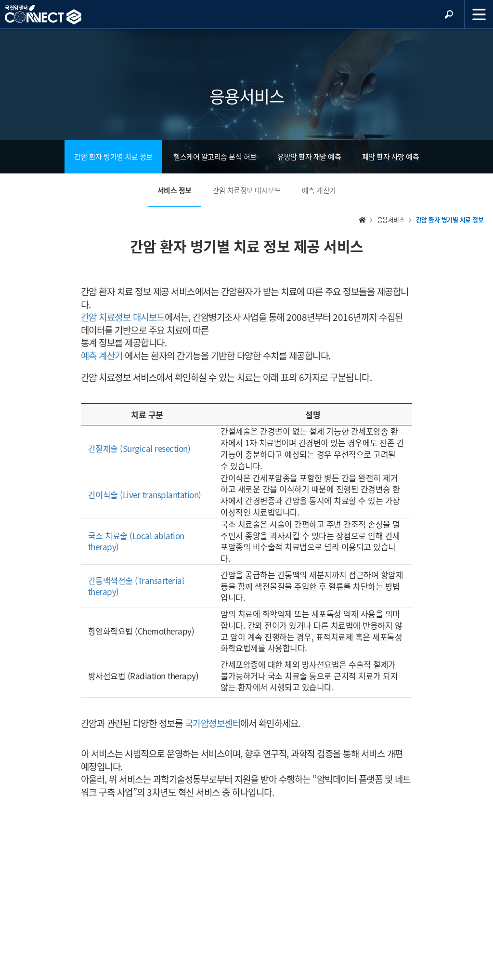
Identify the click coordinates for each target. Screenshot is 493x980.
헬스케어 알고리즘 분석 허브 (215, 157)
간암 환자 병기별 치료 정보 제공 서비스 (247, 246)
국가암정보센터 (213, 723)
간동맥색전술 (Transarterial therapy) (136, 586)
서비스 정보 (175, 190)
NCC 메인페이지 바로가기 (43, 15)
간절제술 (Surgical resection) (139, 448)
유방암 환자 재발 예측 (309, 157)
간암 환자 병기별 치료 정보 (113, 157)
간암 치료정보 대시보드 (246, 190)
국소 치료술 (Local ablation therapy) (136, 541)
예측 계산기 (319, 190)
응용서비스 (391, 219)
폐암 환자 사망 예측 (391, 157)
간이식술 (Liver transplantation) (145, 495)
